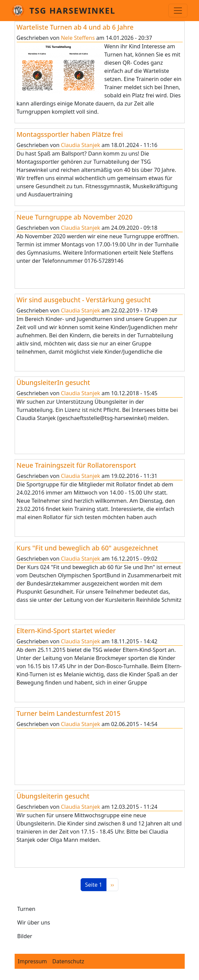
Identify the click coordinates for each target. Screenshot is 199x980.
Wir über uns (34, 922)
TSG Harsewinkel (73, 10)
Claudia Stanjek (80, 145)
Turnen (26, 909)
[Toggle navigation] (178, 11)
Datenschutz (68, 961)
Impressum (32, 961)
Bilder (25, 936)
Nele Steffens (78, 38)
